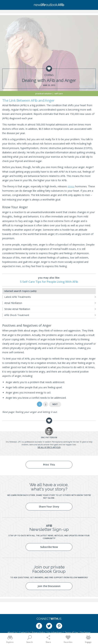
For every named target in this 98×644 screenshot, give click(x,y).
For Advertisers (55, 632)
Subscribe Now (49, 547)
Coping (49, 75)
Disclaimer (85, 632)
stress (71, 186)
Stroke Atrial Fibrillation (17, 309)
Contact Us (24, 632)
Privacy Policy (39, 632)
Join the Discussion (49, 586)
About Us (12, 632)
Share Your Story (49, 507)
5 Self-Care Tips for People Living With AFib (49, 282)
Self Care (59, 93)
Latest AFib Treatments (18, 297)
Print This (49, 465)
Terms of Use (71, 632)
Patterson (49, 437)
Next (55, 404)
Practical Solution (44, 93)
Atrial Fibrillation (13, 303)
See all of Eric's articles (49, 447)
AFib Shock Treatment (17, 315)
